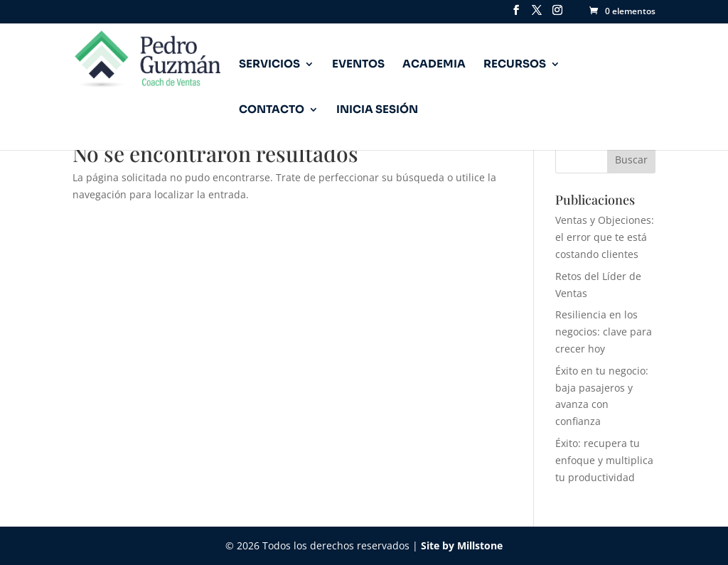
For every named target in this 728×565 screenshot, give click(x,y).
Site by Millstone (462, 545)
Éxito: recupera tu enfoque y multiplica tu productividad (604, 460)
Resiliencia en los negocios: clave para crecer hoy (604, 332)
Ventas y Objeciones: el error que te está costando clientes (605, 237)
